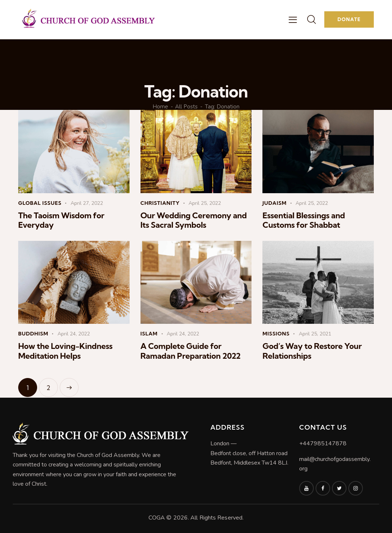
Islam (149, 334)
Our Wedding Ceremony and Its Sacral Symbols (194, 220)
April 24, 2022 (74, 334)
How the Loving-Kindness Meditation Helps (65, 351)
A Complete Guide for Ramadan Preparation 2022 (191, 351)
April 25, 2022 (205, 203)
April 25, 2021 (315, 334)
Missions (276, 334)
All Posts (186, 107)
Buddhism (33, 334)
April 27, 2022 (87, 203)
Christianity (160, 203)
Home (160, 107)
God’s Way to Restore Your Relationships (312, 351)
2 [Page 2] (52, 385)
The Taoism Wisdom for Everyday (61, 220)
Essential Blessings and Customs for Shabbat (304, 220)
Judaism (274, 203)
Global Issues (40, 203)
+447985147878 (323, 443)
